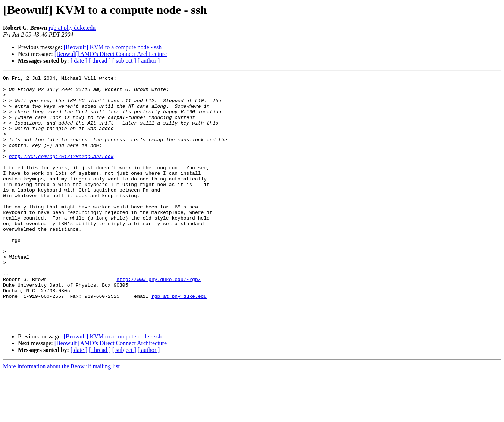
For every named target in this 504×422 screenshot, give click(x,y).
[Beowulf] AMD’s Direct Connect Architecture (111, 54)
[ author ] (149, 61)
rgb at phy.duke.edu (72, 28)
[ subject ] (124, 61)
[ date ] (79, 61)
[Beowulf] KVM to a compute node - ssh (113, 47)
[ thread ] (100, 61)
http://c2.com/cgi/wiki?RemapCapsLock (61, 173)
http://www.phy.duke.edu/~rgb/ (159, 321)
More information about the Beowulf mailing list (61, 415)
